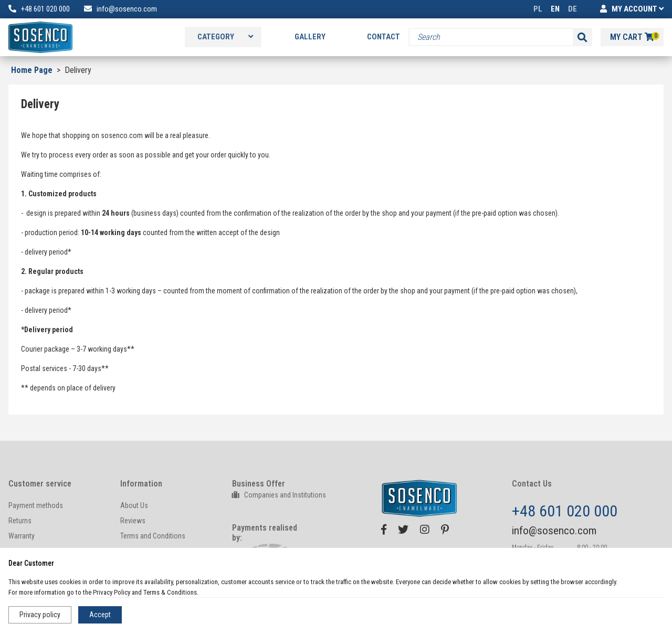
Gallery (310, 37)
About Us (134, 505)
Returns (20, 521)
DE (573, 9)
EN (555, 9)
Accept (100, 615)
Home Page (32, 70)
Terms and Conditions (153, 536)
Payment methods (36, 505)
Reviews (133, 521)
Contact (384, 37)
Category (225, 37)
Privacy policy (40, 615)
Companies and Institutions (279, 495)
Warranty (22, 536)
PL (538, 9)
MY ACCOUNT (632, 9)
